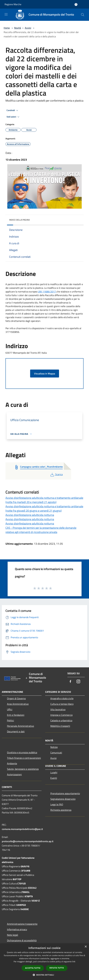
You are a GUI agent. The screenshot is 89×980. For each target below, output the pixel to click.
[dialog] (44, 962)
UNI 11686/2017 (47, 292)
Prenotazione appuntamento (65, 793)
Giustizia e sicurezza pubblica (22, 752)
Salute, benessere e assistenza (23, 769)
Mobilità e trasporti (60, 726)
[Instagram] (78, 682)
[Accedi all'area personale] (76, 5)
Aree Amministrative (18, 704)
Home (7, 28)
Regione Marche (13, 4)
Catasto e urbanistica (61, 720)
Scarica (56, 474)
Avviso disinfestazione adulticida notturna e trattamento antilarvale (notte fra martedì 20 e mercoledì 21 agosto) (44, 500)
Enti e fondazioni (16, 715)
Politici (10, 720)
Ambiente (12, 763)
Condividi (13, 110)
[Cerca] (83, 15)
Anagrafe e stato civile (62, 698)
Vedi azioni (13, 117)
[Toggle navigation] (6, 14)
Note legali (13, 935)
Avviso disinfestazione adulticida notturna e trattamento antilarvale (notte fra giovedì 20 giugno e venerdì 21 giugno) (44, 509)
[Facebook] (70, 682)
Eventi (54, 778)
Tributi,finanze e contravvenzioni (24, 758)
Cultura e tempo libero (62, 704)
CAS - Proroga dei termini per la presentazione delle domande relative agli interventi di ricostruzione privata (41, 530)
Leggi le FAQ (57, 804)
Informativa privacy (17, 929)
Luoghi (54, 772)
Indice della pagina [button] (19, 220)
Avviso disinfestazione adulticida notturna (30, 515)
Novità (18, 28)
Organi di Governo (16, 698)
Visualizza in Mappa (45, 374)
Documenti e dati (16, 731)
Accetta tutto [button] (33, 968)
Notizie (54, 747)
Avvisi (28, 28)
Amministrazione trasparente (22, 924)
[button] (45, 975)
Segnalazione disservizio (63, 799)
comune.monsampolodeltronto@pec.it (22, 829)
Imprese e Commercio (61, 715)
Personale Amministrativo (20, 726)
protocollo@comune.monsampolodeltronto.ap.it (28, 841)
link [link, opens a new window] (74, 962)
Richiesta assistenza (61, 810)
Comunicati (56, 753)
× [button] (86, 947)
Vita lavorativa (58, 709)
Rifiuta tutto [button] (57, 968)
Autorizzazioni (14, 774)
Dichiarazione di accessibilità (22, 940)
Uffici (10, 709)
